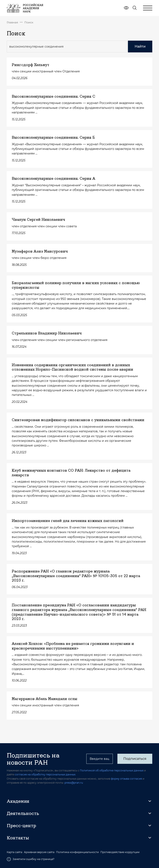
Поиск (29, 22)
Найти (140, 46)
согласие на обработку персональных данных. (45, 774)
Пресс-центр (21, 825)
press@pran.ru (74, 783)
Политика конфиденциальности (77, 852)
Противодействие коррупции (120, 852)
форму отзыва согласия (126, 779)
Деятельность (23, 813)
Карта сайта (14, 852)
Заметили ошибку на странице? (31, 859)
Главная (12, 22)
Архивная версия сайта (39, 852)
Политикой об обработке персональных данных (112, 770)
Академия (18, 801)
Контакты (18, 838)
